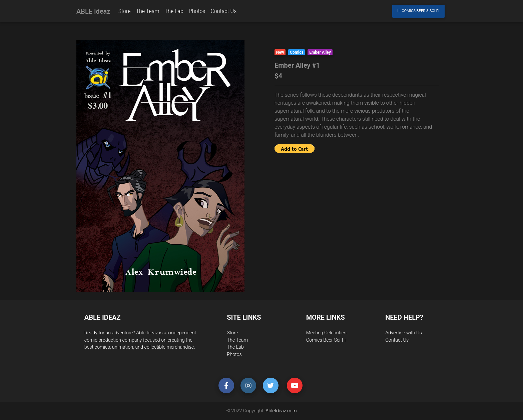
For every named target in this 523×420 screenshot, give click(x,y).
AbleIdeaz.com (281, 411)
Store (124, 12)
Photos (197, 12)
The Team (147, 12)
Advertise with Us (403, 333)
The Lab (174, 12)
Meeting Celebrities (326, 333)
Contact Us (223, 12)
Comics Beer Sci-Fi (326, 340)
